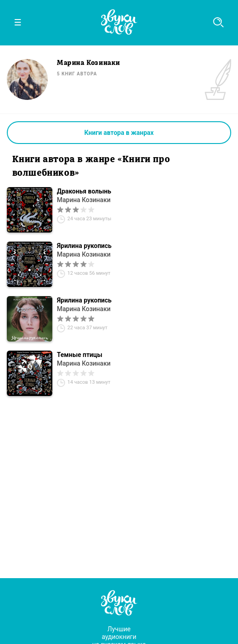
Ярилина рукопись (84, 246)
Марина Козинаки (84, 200)
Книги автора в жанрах (119, 133)
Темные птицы (80, 355)
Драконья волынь (84, 191)
